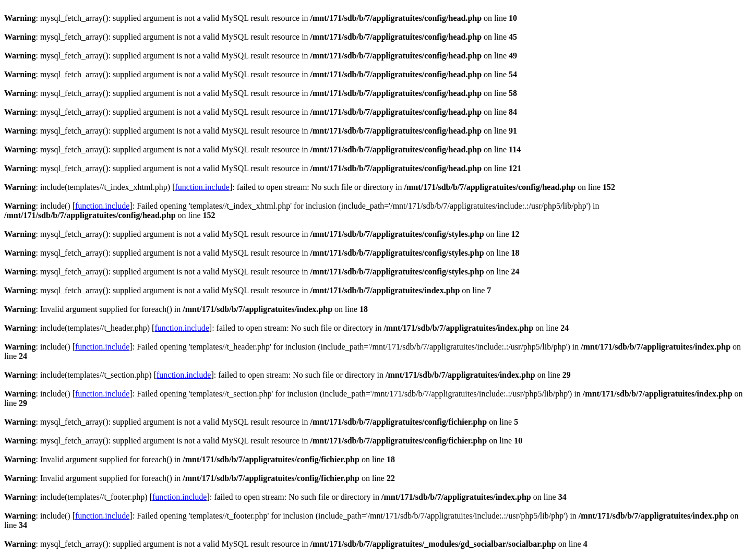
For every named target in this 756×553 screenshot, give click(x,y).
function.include (202, 187)
